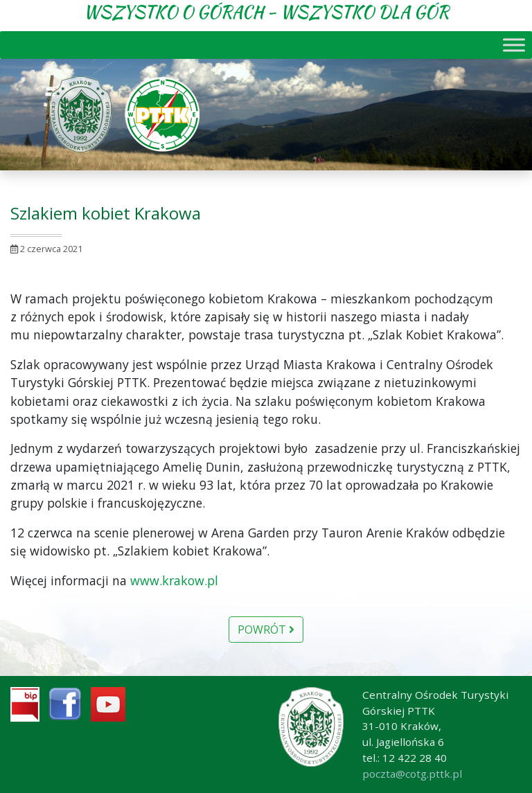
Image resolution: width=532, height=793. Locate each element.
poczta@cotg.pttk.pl (412, 774)
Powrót (266, 630)
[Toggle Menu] (514, 45)
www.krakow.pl (174, 580)
